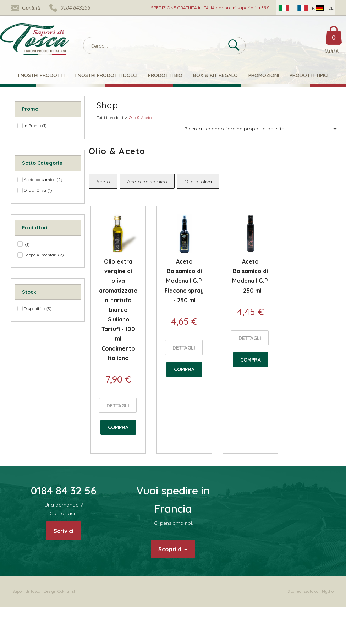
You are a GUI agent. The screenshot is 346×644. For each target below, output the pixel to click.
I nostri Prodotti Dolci (106, 75)
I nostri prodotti (41, 75)
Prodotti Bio (165, 75)
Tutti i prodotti (110, 117)
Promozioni (264, 75)
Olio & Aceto (140, 117)
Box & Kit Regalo (215, 75)
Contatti (31, 8)
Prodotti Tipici (309, 75)
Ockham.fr (67, 591)
